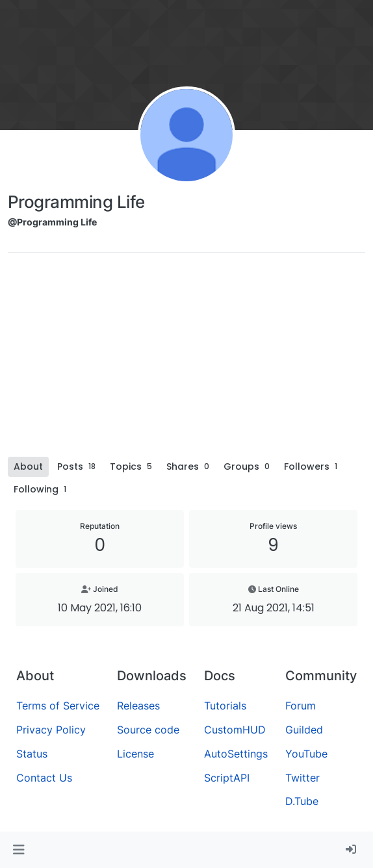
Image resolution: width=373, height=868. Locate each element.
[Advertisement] (186, 359)
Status (32, 754)
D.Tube (302, 801)
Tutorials (225, 706)
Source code (148, 730)
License (135, 754)
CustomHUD (235, 730)
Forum (301, 706)
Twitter (302, 778)
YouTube (306, 754)
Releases (138, 706)
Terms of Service (58, 706)
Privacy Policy (51, 730)
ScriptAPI (227, 778)
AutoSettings (236, 754)
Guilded (304, 730)
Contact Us (44, 778)
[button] (19, 850)
